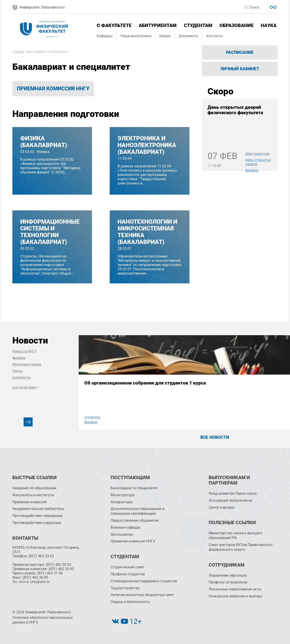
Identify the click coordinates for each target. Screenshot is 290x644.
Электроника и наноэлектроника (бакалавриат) (147, 145)
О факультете (114, 25)
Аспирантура (122, 502)
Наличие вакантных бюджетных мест (142, 595)
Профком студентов (128, 574)
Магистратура (123, 495)
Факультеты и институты (33, 495)
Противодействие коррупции (37, 523)
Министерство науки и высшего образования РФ (235, 535)
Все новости (215, 437)
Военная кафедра (126, 527)
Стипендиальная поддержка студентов (144, 581)
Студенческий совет (128, 567)
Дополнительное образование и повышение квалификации (137, 511)
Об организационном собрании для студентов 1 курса (114, 388)
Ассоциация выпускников (230, 500)
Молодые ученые (27, 364)
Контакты (215, 36)
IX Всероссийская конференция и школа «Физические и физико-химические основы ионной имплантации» (212, 394)
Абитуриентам (158, 25)
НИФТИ (186, 417)
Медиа (165, 36)
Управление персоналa (228, 575)
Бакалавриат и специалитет (134, 488)
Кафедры (105, 36)
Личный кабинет (240, 69)
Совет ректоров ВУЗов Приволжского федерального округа (241, 547)
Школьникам (122, 534)
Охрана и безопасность (130, 602)
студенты (92, 417)
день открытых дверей (258, 162)
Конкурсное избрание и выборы (235, 596)
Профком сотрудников (228, 582)
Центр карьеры (222, 507)
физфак (252, 170)
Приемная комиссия (30, 502)
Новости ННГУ (25, 351)
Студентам (198, 25)
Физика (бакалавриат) (44, 142)
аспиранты (22, 377)
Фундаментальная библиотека (38, 509)
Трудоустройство (125, 588)
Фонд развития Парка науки (233, 493)
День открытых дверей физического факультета (235, 110)
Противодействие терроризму (38, 516)
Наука (269, 25)
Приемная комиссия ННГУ (53, 89)
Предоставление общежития (135, 520)
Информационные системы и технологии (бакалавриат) (50, 232)
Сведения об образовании (34, 488)
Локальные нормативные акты (235, 589)
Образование (236, 25)
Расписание (240, 52)
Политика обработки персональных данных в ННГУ (43, 620)
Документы (188, 36)
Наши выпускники (136, 36)
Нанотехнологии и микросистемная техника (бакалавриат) (147, 232)
